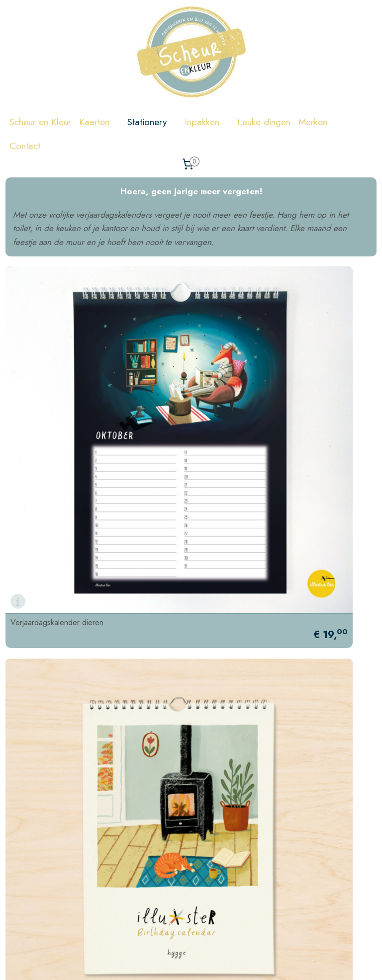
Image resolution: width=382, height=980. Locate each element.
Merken (318, 122)
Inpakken (207, 122)
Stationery (152, 122)
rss (242, 962)
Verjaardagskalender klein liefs (253, 681)
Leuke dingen (264, 122)
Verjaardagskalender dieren (57, 456)
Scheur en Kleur (40, 122)
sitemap (225, 962)
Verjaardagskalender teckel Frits (64, 681)
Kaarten (99, 122)
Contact (25, 146)
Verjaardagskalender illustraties (253, 456)
